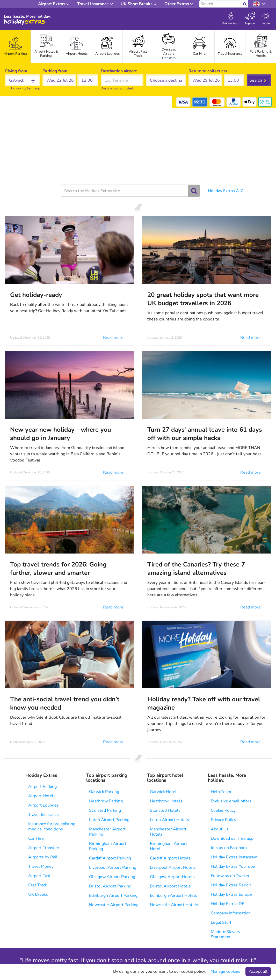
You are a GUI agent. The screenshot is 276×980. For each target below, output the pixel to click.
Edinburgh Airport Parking (113, 895)
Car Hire (36, 838)
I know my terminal (26, 88)
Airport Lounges (43, 805)
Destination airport (119, 71)
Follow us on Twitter (230, 876)
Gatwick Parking (104, 792)
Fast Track (38, 885)
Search (256, 80)
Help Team (221, 792)
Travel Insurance (43, 815)
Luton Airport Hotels (169, 820)
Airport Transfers (44, 848)
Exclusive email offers (231, 801)
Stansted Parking (105, 810)
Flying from (16, 71)
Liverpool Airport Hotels (173, 867)
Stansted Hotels (165, 810)
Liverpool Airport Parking (113, 867)
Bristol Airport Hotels (170, 886)
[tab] (15, 46)
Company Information (231, 913)
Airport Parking (42, 787)
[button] (59, 80)
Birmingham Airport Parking (108, 846)
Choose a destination (166, 71)
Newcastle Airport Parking (114, 905)
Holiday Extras (25, 22)
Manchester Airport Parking (107, 832)
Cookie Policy (223, 810)
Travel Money (41, 866)
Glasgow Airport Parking (112, 877)
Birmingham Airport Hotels (169, 846)
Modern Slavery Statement (226, 934)
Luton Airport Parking (109, 820)
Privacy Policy (223, 820)
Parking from (55, 71)
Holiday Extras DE (227, 904)
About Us (220, 829)
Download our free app (232, 838)
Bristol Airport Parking (110, 886)
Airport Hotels (42, 796)
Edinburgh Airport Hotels (173, 895)
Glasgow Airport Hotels (172, 877)
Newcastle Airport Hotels (174, 905)
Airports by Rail (43, 857)
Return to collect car (208, 71)
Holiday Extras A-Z (226, 191)
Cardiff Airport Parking (110, 858)
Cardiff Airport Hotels (170, 858)
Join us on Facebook (229, 848)
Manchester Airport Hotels (168, 832)
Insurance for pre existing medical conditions (52, 827)
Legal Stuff (221, 922)
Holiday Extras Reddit (231, 885)
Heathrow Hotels (166, 801)
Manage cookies (225, 971)
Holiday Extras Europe (231, 894)
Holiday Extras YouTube (233, 866)
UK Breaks (38, 894)
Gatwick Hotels (164, 792)
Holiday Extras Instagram (234, 857)
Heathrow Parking (106, 801)
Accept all (258, 971)
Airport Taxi (39, 876)
